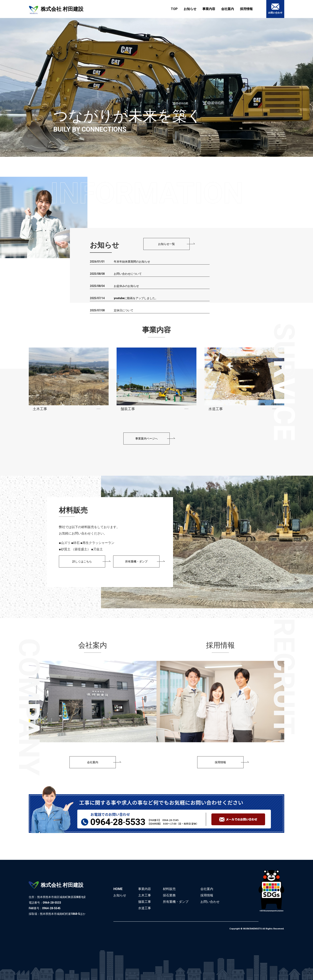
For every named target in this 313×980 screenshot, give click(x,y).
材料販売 (169, 889)
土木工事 (145, 895)
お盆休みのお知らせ (126, 286)
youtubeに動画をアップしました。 (136, 298)
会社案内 (228, 9)
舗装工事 (145, 902)
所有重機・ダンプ (176, 902)
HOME (118, 889)
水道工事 (145, 908)
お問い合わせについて (128, 274)
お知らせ (190, 9)
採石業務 (169, 895)
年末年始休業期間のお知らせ (132, 262)
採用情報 (246, 9)
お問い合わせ (210, 902)
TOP (174, 9)
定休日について (124, 310)
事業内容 (209, 9)
